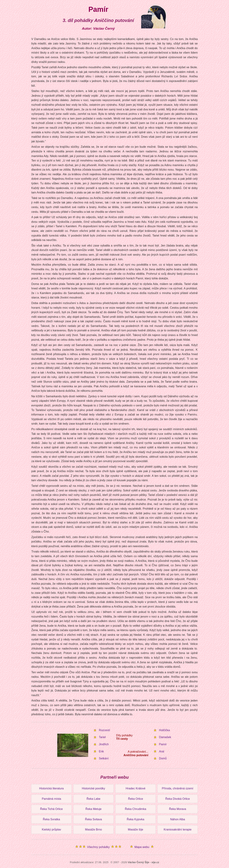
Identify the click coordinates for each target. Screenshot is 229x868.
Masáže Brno (93, 830)
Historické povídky (94, 788)
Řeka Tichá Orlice (51, 809)
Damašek (165, 737)
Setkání (104, 758)
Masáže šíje (136, 830)
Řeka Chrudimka (136, 809)
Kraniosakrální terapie (178, 830)
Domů (163, 758)
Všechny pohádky (98, 847)
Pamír (163, 744)
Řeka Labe (93, 799)
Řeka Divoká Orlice (178, 799)
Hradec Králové (135, 788)
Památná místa (52, 799)
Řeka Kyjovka (136, 819)
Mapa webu (142, 847)
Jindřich (104, 744)
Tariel (102, 737)
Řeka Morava (178, 809)
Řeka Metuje (94, 809)
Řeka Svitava (93, 819)
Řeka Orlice (136, 799)
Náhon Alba (178, 819)
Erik (101, 751)
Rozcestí (104, 730)
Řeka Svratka (51, 819)
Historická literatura (51, 788)
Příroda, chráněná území (177, 788)
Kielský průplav (52, 830)
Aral (162, 751)
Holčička (164, 730)
